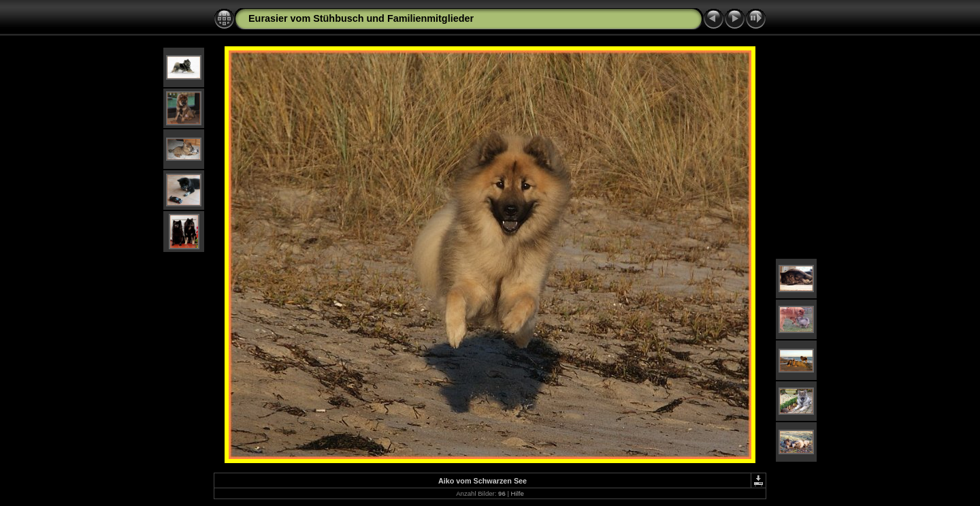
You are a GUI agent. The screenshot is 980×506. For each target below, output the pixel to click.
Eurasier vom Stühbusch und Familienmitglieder (361, 18)
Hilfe (518, 493)
